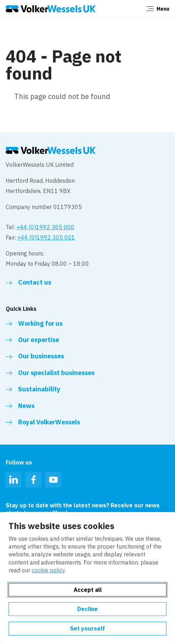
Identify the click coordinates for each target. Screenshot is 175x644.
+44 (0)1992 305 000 (46, 227)
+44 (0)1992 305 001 (46, 237)
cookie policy (48, 570)
